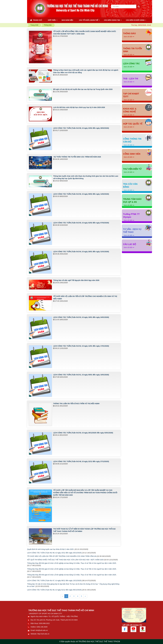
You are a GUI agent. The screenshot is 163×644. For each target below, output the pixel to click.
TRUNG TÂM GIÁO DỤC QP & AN (132, 201)
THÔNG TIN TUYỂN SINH (132, 50)
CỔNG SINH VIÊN (132, 154)
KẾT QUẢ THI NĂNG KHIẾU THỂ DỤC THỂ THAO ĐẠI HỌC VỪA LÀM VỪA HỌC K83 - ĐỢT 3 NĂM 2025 (65, 560)
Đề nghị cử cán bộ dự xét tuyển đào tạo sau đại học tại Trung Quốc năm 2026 (83, 89)
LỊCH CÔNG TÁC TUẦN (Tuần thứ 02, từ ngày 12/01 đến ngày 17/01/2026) (81, 346)
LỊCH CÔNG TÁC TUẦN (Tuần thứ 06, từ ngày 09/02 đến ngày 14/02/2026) (81, 194)
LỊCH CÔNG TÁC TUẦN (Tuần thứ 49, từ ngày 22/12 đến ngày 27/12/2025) (81, 461)
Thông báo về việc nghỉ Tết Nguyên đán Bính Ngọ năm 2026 (76, 280)
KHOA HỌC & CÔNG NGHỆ (130, 110)
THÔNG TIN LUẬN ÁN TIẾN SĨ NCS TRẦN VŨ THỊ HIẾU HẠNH (76, 404)
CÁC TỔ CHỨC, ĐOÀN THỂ (89, 20)
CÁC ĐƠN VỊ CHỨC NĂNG (135, 20)
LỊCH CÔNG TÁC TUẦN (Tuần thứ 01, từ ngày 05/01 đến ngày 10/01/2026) (81, 375)
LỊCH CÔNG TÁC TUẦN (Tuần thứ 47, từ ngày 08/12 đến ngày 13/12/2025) (54, 581)
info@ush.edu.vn (42, 630)
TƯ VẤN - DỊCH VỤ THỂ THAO (132, 231)
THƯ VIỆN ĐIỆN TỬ (132, 169)
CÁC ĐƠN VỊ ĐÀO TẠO (112, 20)
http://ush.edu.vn (43, 634)
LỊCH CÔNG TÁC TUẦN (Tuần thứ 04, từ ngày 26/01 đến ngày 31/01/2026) (81, 252)
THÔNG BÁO (129, 33)
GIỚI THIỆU (52, 20)
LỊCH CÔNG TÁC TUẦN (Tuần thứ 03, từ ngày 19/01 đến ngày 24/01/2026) (81, 317)
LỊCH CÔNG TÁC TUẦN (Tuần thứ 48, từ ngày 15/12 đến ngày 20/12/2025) (54, 553)
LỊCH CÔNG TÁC (131, 64)
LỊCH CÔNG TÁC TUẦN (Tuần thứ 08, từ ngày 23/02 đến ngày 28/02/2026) (81, 128)
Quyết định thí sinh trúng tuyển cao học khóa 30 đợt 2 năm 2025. (51, 549)
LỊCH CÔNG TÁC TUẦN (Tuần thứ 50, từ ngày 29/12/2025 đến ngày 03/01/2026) (83, 433)
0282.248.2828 (42, 627)
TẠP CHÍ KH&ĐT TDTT (131, 95)
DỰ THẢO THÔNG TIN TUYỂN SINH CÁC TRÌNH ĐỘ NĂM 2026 (77, 157)
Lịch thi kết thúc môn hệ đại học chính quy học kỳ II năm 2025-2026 (79, 107)
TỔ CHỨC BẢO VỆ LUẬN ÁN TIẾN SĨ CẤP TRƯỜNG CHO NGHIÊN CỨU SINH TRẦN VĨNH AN (62, 556)
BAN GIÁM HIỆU (67, 20)
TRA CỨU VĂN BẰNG (130, 186)
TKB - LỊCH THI (131, 79)
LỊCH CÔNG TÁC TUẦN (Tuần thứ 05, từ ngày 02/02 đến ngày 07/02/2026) (81, 223)
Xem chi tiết (129, 37)
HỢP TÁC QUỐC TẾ (133, 124)
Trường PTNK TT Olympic (131, 216)
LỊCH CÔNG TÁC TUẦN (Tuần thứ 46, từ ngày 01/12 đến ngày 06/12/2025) (54, 590)
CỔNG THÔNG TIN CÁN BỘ (132, 140)
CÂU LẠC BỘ (130, 244)
